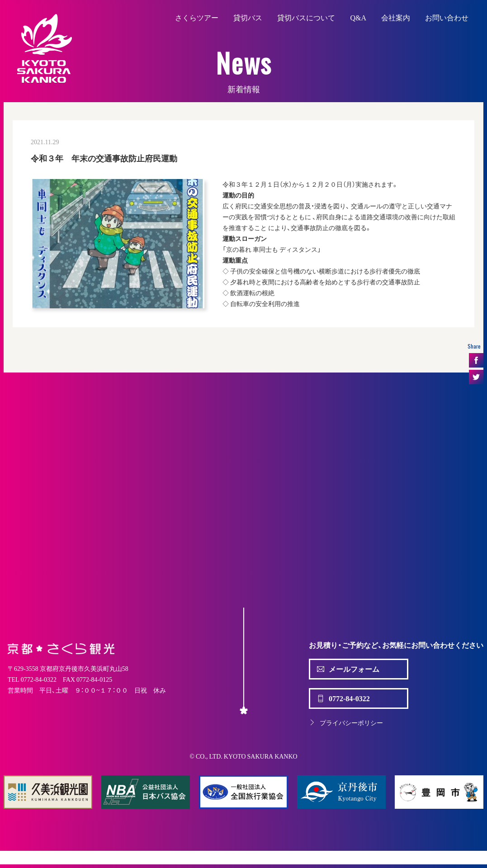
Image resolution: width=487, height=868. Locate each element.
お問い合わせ (447, 17)
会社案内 (396, 17)
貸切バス (248, 17)
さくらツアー (197, 17)
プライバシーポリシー (346, 722)
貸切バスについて (306, 17)
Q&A (358, 17)
